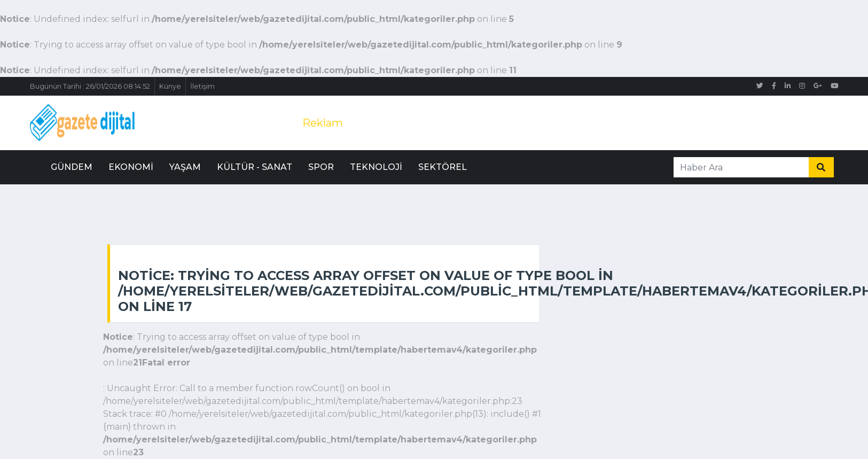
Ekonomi (131, 167)
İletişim (202, 86)
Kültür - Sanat (255, 167)
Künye (170, 86)
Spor (321, 167)
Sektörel (443, 167)
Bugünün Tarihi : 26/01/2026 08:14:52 (90, 86)
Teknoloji (376, 167)
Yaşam (185, 167)
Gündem (72, 167)
